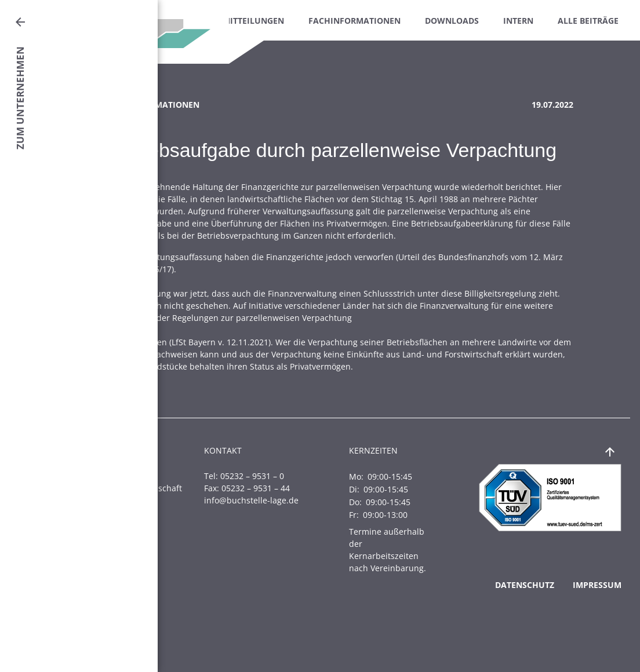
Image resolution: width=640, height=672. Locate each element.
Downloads (452, 21)
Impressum (597, 585)
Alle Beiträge (588, 21)
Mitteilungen (253, 21)
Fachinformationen (354, 21)
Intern (518, 21)
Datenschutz (525, 585)
